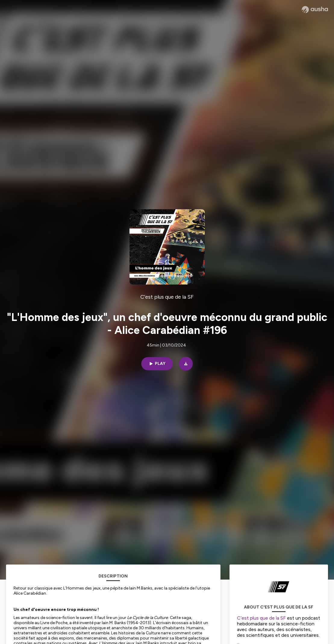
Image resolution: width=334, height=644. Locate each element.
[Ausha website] (315, 10)
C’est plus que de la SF (261, 618)
